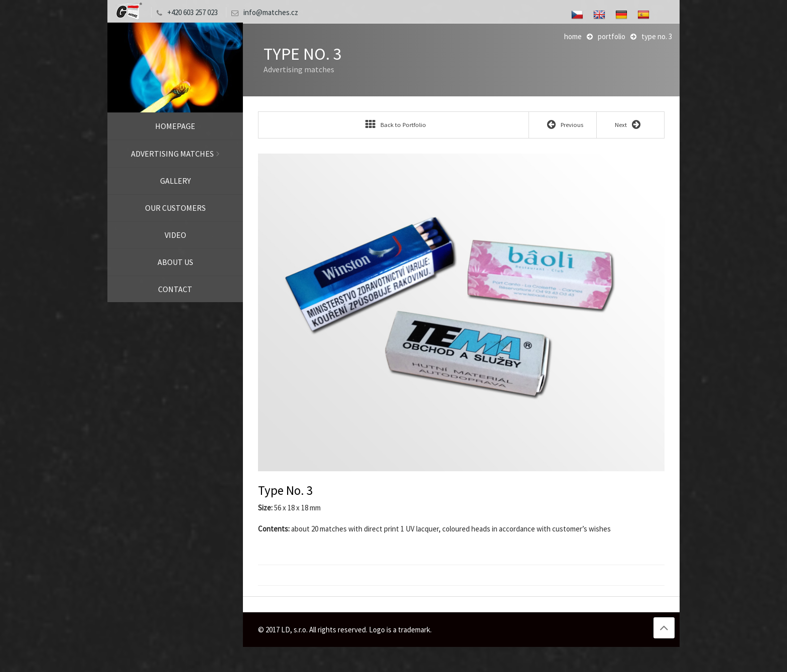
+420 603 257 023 (185, 12)
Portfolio (612, 36)
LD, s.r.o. (128, 11)
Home (573, 36)
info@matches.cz (262, 12)
